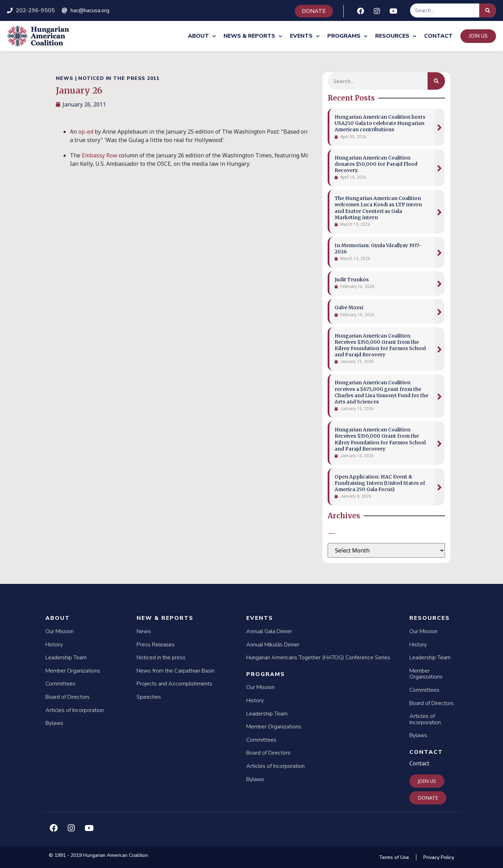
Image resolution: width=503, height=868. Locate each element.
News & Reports (253, 36)
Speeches (149, 697)
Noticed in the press (161, 658)
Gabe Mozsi (349, 307)
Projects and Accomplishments (174, 684)
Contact (438, 36)
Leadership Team (66, 658)
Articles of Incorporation (75, 710)
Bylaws (54, 723)
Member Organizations (73, 671)
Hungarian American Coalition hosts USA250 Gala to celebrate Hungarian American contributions (380, 123)
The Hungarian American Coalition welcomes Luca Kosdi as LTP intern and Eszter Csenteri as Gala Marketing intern (378, 208)
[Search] (488, 10)
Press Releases (156, 645)
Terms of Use (394, 857)
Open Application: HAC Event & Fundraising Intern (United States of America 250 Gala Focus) (380, 483)
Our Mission (60, 631)
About (202, 36)
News (144, 631)
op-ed (86, 132)
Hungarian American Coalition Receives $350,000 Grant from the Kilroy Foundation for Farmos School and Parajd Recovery (380, 345)
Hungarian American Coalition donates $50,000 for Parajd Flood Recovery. (376, 164)
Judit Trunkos (352, 280)
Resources (396, 36)
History (54, 645)
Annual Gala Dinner (269, 631)
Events (305, 36)
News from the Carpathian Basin (176, 671)
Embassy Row (100, 155)
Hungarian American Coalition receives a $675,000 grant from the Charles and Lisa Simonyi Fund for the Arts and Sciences (381, 392)
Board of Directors (68, 697)
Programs (347, 36)
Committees (60, 684)
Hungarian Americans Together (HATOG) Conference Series (318, 658)
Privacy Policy (439, 857)
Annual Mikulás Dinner (273, 645)
